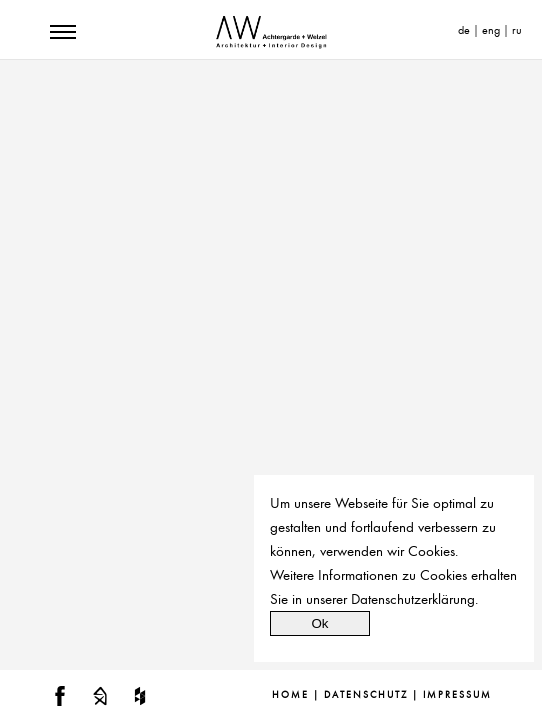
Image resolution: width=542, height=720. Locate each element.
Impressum (457, 695)
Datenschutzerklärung (413, 599)
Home (290, 695)
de (464, 30)
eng (491, 30)
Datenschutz (366, 695)
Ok (319, 623)
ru (517, 30)
